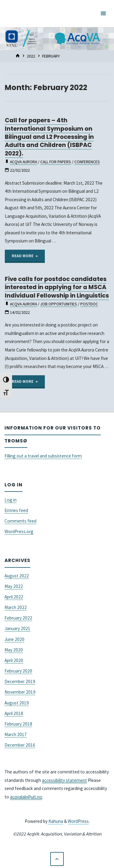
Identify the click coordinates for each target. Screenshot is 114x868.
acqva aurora (23, 162)
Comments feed (20, 521)
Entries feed (16, 510)
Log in (11, 500)
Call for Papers (56, 162)
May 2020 (14, 650)
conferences (87, 162)
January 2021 (17, 628)
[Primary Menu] (103, 14)
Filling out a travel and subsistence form (43, 456)
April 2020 (14, 660)
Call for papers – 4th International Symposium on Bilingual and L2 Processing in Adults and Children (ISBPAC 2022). (49, 137)
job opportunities (59, 304)
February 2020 (18, 671)
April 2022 (14, 597)
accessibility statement (64, 780)
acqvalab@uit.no (26, 797)
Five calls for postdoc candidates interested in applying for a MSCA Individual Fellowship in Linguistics (57, 287)
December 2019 (20, 681)
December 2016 (20, 745)
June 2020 (14, 639)
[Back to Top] (57, 859)
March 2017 (16, 734)
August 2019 (17, 703)
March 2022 (16, 607)
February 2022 (18, 618)
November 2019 (20, 692)
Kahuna (55, 821)
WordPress (78, 821)
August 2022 (17, 576)
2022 (31, 56)
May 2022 (14, 586)
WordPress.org (19, 531)
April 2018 (14, 713)
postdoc (89, 304)
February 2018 (18, 724)
